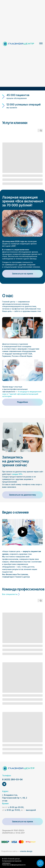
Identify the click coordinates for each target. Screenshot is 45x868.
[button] (23, 274)
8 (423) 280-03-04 (12, 779)
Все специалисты (10, 594)
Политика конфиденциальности (14, 865)
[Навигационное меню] (41, 43)
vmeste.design (17, 851)
